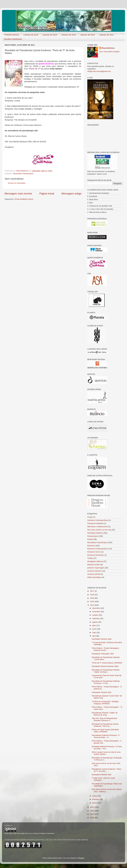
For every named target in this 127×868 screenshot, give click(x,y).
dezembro (96, 608)
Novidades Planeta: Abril (102, 692)
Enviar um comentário (17, 183)
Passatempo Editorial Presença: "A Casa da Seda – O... (106, 736)
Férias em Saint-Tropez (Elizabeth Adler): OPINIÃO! (105, 731)
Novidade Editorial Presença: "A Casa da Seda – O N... (107, 748)
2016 (92, 595)
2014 (92, 602)
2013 (92, 605)
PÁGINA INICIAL (12, 35)
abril (94, 636)
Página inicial (47, 194)
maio (94, 632)
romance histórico (94, 571)
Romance (91, 546)
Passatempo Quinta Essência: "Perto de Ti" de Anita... (106, 770)
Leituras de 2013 (88, 35)
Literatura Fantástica (95, 523)
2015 (92, 598)
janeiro (95, 803)
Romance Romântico (96, 555)
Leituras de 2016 (31, 35)
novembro (96, 612)
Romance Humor (94, 552)
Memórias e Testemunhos (97, 527)
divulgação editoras (95, 561)
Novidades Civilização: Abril (103, 654)
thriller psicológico (94, 577)
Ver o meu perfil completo (109, 52)
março (95, 796)
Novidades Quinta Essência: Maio (105, 666)
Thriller (90, 558)
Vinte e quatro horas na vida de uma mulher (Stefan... (106, 753)
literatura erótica (94, 565)
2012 (92, 807)
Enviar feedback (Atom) (24, 199)
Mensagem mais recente (18, 194)
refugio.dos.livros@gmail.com (99, 71)
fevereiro (96, 799)
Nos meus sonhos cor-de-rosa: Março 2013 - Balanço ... (107, 790)
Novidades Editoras (95, 533)
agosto (95, 622)
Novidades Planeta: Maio (102, 639)
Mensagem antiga (71, 194)
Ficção (90, 517)
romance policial (94, 574)
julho (94, 625)
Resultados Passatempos (23, 174)
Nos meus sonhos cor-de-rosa (99, 530)
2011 (92, 811)
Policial (90, 539)
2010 (92, 814)
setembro (96, 618)
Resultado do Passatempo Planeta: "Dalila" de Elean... (106, 671)
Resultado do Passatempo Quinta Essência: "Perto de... (105, 725)
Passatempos (93, 536)
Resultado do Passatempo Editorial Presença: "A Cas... (106, 682)
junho (95, 629)
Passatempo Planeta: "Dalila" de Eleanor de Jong (105, 714)
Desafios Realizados (13, 39)
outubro (96, 615)
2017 (92, 591)
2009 (92, 818)
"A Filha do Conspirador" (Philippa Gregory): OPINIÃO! (105, 703)
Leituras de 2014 (69, 35)
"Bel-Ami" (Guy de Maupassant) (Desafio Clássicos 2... (104, 719)
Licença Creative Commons (43, 833)
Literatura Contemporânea (98, 520)
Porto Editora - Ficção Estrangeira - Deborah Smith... (106, 649)
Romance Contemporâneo (98, 549)
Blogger (81, 858)
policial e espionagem (96, 568)
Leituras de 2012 (106, 35)
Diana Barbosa (108, 48)
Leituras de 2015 (50, 35)
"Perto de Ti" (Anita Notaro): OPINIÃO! (107, 663)
